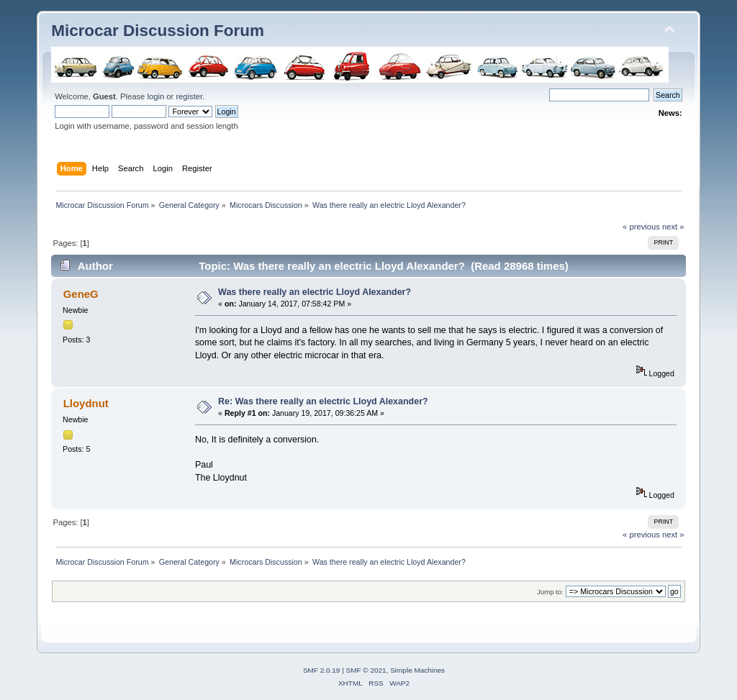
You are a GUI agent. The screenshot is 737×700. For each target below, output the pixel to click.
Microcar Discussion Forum (158, 31)
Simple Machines (417, 670)
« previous (641, 227)
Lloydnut (86, 403)
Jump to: (550, 592)
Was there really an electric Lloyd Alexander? (315, 292)
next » (673, 227)
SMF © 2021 (366, 670)
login (155, 96)
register (189, 96)
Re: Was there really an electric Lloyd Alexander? (323, 401)
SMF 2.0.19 (322, 670)
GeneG (81, 294)
